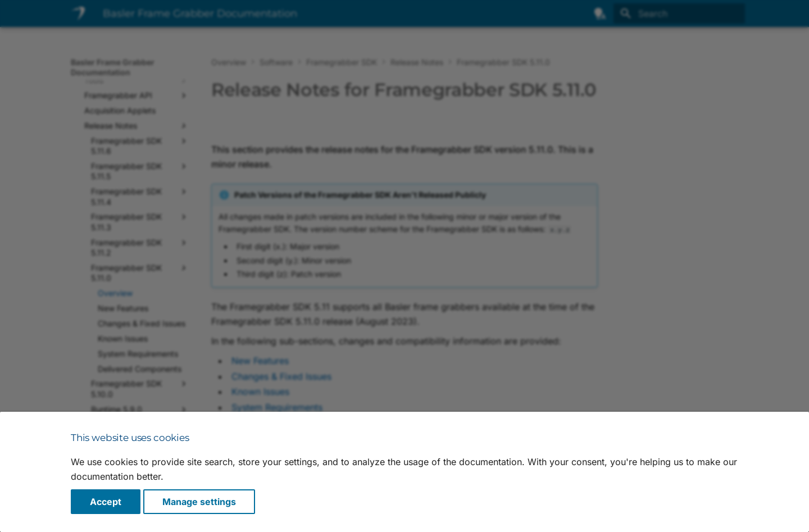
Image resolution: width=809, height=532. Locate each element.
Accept (106, 502)
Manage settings (199, 502)
